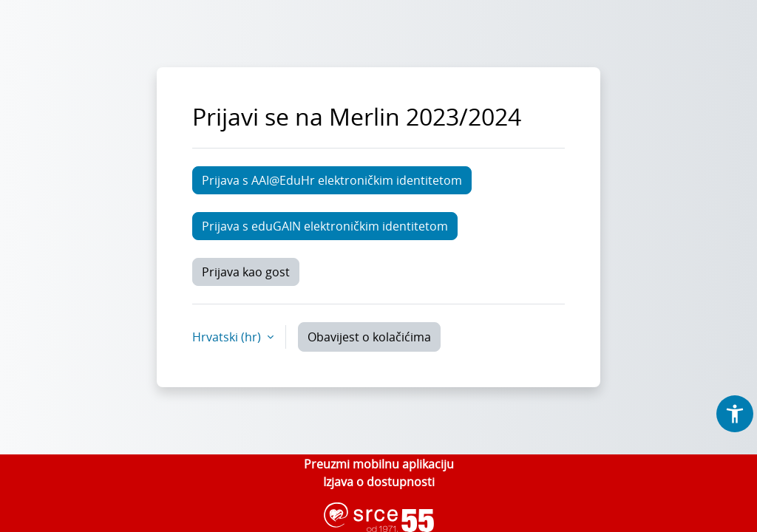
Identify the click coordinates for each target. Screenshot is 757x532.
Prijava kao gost (246, 272)
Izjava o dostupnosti (379, 482)
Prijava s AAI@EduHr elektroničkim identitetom (332, 180)
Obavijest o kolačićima (369, 337)
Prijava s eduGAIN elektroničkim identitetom (325, 226)
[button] (735, 414)
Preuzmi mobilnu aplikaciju (379, 464)
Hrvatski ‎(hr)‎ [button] (228, 337)
